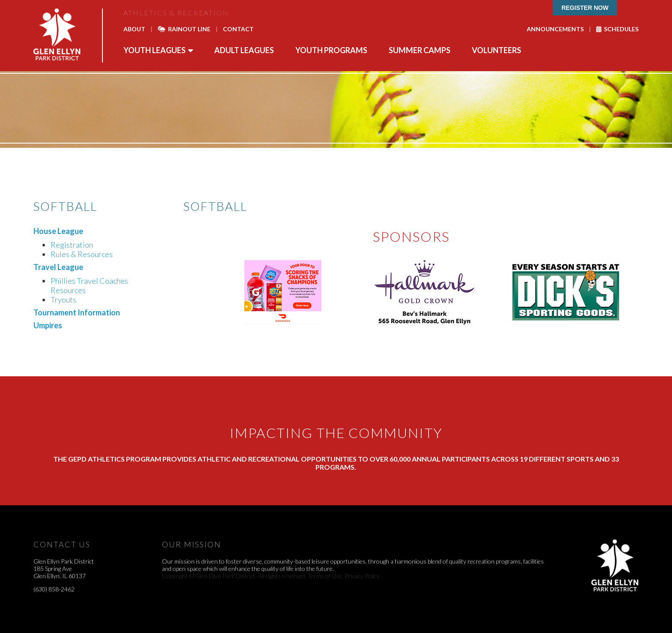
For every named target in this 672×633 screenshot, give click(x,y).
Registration (72, 245)
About (134, 29)
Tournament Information (77, 312)
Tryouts (63, 300)
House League (58, 231)
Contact (238, 29)
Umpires (48, 325)
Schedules (617, 29)
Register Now (585, 8)
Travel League (58, 267)
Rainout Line (184, 29)
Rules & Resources (82, 254)
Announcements (555, 29)
